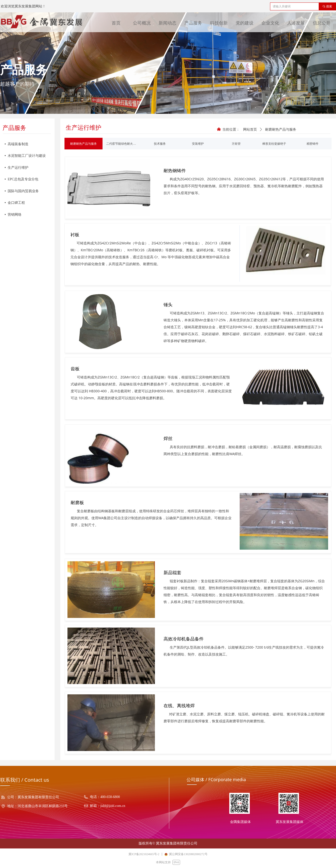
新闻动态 (168, 23)
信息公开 (322, 23)
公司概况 (142, 23)
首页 (116, 23)
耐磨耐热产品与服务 (281, 129)
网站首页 (250, 129)
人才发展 (296, 23)
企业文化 (270, 23)
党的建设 (245, 23)
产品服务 (193, 23)
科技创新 (219, 23)
